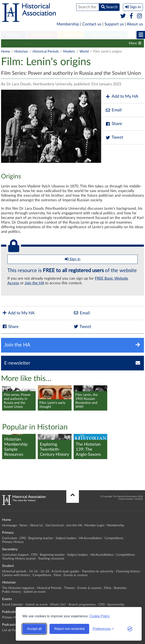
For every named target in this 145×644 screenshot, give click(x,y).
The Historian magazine (20, 43)
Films (57, 575)
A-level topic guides (65, 571)
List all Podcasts (13, 630)
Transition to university (98, 571)
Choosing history (128, 571)
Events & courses (107, 43)
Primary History (13, 542)
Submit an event (35, 592)
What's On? (58, 605)
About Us (37, 525)
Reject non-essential (69, 629)
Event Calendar (12, 605)
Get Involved (54, 525)
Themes (82, 43)
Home (5, 51)
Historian (21, 51)
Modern (69, 51)
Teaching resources (51, 559)
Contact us (92, 24)
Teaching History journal (19, 559)
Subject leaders (66, 538)
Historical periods (14, 571)
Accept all (34, 629)
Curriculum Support (15, 555)
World (84, 51)
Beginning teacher (41, 538)
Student (71, 35)
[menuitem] (14, 35)
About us (135, 24)
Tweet (114, 138)
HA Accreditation (90, 538)
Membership (68, 24)
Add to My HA (122, 97)
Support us (114, 24)
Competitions (114, 538)
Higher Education (106, 35)
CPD (23, 538)
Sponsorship (116, 605)
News (24, 525)
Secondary (42, 35)
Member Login (94, 525)
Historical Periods (57, 43)
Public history (12, 592)
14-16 (33, 571)
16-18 (45, 571)
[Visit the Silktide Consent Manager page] (130, 629)
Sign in (72, 259)
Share (114, 124)
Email (114, 110)
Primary (14, 35)
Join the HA (34, 283)
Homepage (10, 525)
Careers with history (16, 575)
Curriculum (10, 538)
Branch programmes (82, 605)
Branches (120, 588)
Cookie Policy (100, 616)
